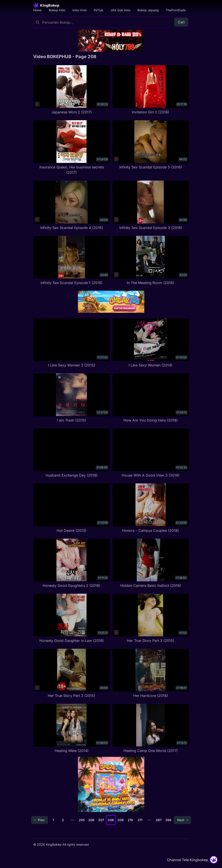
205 (82, 820)
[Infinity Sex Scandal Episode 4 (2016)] (72, 205)
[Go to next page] (182, 820)
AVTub (98, 10)
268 (168, 820)
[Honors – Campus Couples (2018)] (151, 508)
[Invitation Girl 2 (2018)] (151, 90)
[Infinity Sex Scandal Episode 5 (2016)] (151, 145)
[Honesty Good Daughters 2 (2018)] (72, 563)
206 (91, 820)
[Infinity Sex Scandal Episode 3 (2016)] (151, 205)
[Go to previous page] (40, 820)
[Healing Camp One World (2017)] (151, 728)
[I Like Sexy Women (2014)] (151, 343)
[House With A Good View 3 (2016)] (151, 453)
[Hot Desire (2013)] (72, 508)
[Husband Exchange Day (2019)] (72, 453)
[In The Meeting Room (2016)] (151, 260)
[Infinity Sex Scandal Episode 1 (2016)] (72, 260)
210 (130, 820)
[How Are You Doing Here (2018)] (151, 398)
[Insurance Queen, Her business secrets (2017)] (72, 148)
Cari (181, 22)
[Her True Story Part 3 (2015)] (151, 618)
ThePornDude (176, 10)
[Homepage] (46, 5)
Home (37, 10)
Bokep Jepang (148, 10)
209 (121, 820)
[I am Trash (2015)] (72, 398)
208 (111, 820)
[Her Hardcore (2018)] (151, 673)
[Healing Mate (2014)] (72, 728)
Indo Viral (79, 10)
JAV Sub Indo (120, 10)
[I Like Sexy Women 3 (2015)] (72, 343)
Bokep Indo (57, 10)
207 (101, 820)
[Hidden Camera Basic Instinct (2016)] (151, 563)
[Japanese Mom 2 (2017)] (72, 90)
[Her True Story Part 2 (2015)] (72, 673)
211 (140, 820)
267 (159, 820)
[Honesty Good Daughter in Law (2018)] (72, 618)
